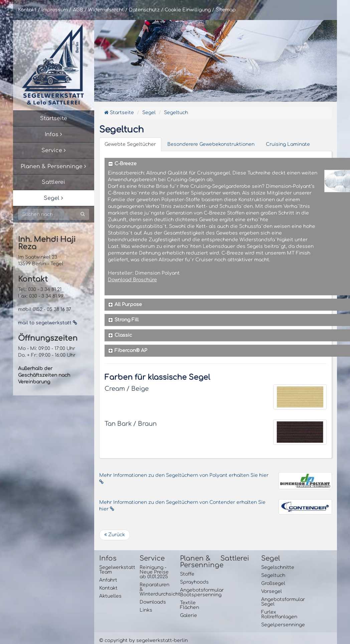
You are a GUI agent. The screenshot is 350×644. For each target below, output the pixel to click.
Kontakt (27, 10)
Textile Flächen (190, 605)
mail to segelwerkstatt (48, 323)
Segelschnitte (276, 567)
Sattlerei (235, 559)
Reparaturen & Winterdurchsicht (155, 589)
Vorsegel (272, 591)
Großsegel (273, 583)
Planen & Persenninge (195, 562)
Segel (149, 113)
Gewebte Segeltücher (130, 144)
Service (152, 559)
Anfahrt (108, 580)
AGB (78, 10)
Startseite (119, 113)
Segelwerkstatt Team (114, 570)
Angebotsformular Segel (276, 602)
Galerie (189, 615)
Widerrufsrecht (106, 10)
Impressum (55, 10)
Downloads (153, 602)
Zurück (115, 535)
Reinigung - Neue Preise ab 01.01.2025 (154, 572)
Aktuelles (110, 596)
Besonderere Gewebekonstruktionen (211, 144)
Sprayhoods (194, 582)
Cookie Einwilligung (188, 10)
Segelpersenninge (276, 625)
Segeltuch (176, 113)
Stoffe (187, 574)
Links (146, 610)
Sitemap (226, 10)
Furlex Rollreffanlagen (276, 614)
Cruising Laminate (288, 144)
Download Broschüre (132, 280)
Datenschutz (144, 10)
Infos (108, 559)
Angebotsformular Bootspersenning (195, 592)
